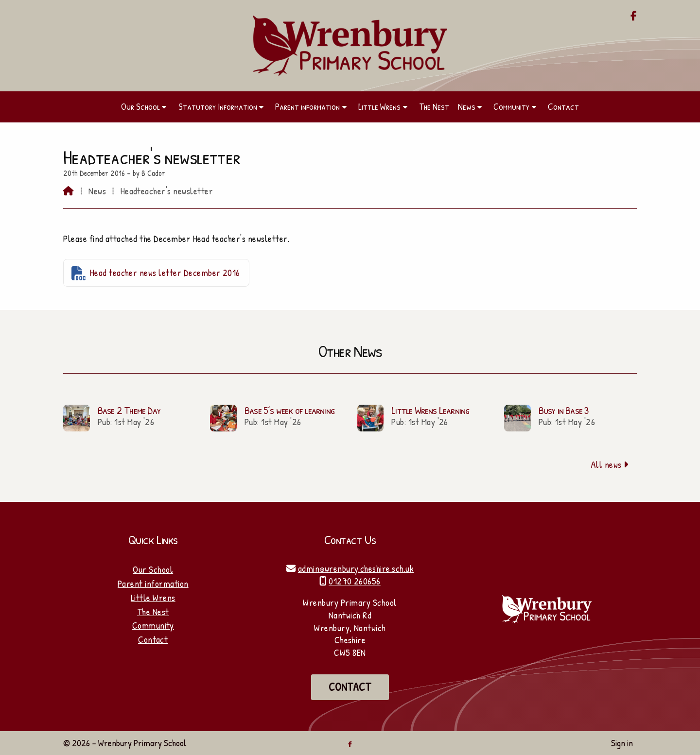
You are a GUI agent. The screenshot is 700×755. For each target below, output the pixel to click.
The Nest (153, 612)
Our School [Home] (153, 569)
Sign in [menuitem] (622, 743)
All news (610, 464)
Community (153, 625)
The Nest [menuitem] (434, 106)
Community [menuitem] (511, 106)
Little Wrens (153, 598)
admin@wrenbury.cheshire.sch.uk (356, 568)
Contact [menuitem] (563, 106)
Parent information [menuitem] (307, 106)
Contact (153, 639)
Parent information (153, 583)
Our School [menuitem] (140, 106)
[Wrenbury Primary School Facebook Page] (634, 17)
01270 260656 (355, 581)
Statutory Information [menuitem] (218, 106)
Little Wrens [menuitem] (379, 106)
